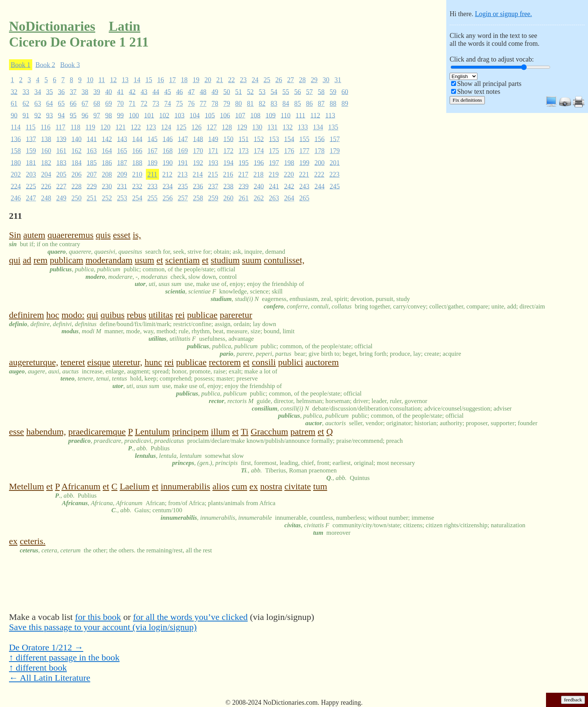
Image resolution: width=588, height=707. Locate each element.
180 (16, 162)
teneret (73, 362)
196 (259, 162)
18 (184, 80)
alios (221, 486)
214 (198, 174)
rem (40, 260)
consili (264, 362)
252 (107, 198)
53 (262, 92)
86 (309, 104)
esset (122, 235)
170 (198, 151)
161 (61, 151)
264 (289, 198)
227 (61, 186)
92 (38, 115)
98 (109, 115)
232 (137, 186)
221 (304, 174)
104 (195, 115)
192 (198, 162)
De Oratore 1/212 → (46, 647)
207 (92, 174)
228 (77, 186)
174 (259, 151)
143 (122, 139)
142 (107, 139)
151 (244, 139)
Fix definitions (467, 100)
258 (198, 198)
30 (326, 80)
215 (213, 174)
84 (286, 104)
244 (320, 186)
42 (132, 92)
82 (262, 104)
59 (333, 92)
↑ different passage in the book (64, 657)
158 (16, 151)
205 (61, 174)
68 (97, 104)
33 (26, 92)
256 (168, 198)
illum (220, 432)
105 (210, 115)
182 (46, 162)
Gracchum (269, 432)
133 (303, 127)
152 (259, 139)
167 (152, 151)
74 (168, 104)
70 (120, 104)
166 (137, 151)
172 (229, 151)
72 (144, 104)
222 (319, 174)
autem (34, 235)
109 (271, 115)
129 (242, 127)
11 (102, 80)
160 (46, 151)
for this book (98, 617)
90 (14, 115)
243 (304, 186)
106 (225, 115)
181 (31, 162)
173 (244, 151)
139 (61, 139)
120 (106, 127)
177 (304, 151)
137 (31, 139)
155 (304, 139)
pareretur (236, 315)
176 (289, 151)
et (160, 260)
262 (259, 198)
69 (109, 104)
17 (172, 80)
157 (335, 139)
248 (46, 198)
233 (152, 186)
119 (90, 127)
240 (259, 186)
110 (286, 115)
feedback (573, 700)
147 (183, 139)
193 (213, 162)
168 (168, 151)
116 (45, 127)
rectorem (225, 362)
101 (149, 115)
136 (16, 139)
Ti (244, 432)
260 (229, 198)
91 (26, 115)
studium (225, 260)
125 (181, 127)
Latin (124, 26)
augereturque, (34, 362)
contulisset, (284, 260)
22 (231, 80)
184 (77, 162)
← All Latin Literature (50, 678)
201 (335, 162)
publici (290, 362)
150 (229, 139)
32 (14, 92)
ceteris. (33, 541)
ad (27, 260)
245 (335, 186)
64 (49, 104)
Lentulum (152, 432)
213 (182, 174)
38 (85, 92)
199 (304, 162)
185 (92, 162)
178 (320, 151)
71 (132, 104)
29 (314, 80)
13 (125, 80)
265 (304, 198)
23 (243, 80)
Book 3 (70, 65)
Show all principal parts (489, 84)
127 (212, 127)
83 (274, 104)
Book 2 (46, 65)
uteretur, (127, 362)
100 (134, 115)
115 (30, 127)
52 (250, 92)
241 (274, 186)
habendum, (46, 432)
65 (61, 104)
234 (168, 186)
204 (46, 174)
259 (213, 198)
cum (239, 486)
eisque (99, 362)
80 (238, 104)
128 (227, 127)
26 (279, 80)
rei (180, 315)
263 (274, 198)
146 (168, 139)
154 (289, 139)
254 (137, 198)
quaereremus (71, 235)
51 (238, 92)
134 (318, 127)
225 (31, 186)
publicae (202, 315)
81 (250, 104)
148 (198, 139)
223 (334, 174)
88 (333, 104)
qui (15, 260)
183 (61, 162)
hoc (53, 315)
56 (298, 92)
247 (31, 198)
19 (196, 80)
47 (191, 92)
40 (109, 92)
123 (151, 127)
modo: (73, 315)
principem (190, 432)
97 (97, 115)
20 (208, 80)
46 (180, 92)
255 (152, 198)
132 (288, 127)
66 (73, 104)
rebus (136, 315)
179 (335, 151)
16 (160, 80)
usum (144, 260)
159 (31, 151)
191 (183, 162)
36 (61, 92)
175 (274, 151)
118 (75, 127)
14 (137, 80)
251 (92, 198)
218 (259, 174)
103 (179, 115)
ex (254, 486)
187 (122, 162)
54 (274, 92)
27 (291, 80)
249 (61, 198)
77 (203, 104)
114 (16, 127)
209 (122, 174)
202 (16, 174)
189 (152, 162)
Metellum (26, 486)
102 (164, 115)
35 (49, 92)
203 (31, 174)
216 (228, 174)
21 (220, 80)
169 (183, 151)
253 (122, 198)
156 (320, 139)
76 (191, 104)
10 (90, 80)
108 (256, 115)
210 (137, 174)
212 (167, 174)
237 (213, 186)
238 (229, 186)
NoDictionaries (52, 26)
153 (274, 139)
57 (309, 92)
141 (92, 139)
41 (120, 92)
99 (120, 115)
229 (92, 186)
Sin (15, 235)
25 (267, 80)
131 (272, 127)
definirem (26, 315)
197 (274, 162)
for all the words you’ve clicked (190, 617)
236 (198, 186)
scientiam (183, 260)
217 (243, 174)
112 (315, 115)
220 (289, 174)
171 (213, 151)
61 (14, 104)
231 (122, 186)
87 (321, 104)
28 (302, 80)
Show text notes (479, 92)
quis (103, 235)
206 (77, 174)
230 (107, 186)
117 (60, 127)
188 (137, 162)
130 (257, 127)
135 (333, 127)
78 (215, 104)
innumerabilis (185, 486)
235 (183, 186)
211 (152, 174)
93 (49, 115)
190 (168, 162)
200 (320, 162)
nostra (271, 486)
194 (229, 162)
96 (85, 115)
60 (345, 92)
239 (244, 186)
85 (298, 104)
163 (92, 151)
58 (321, 92)
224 (16, 186)
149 (213, 139)
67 (85, 104)
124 (166, 127)
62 (26, 104)
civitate (298, 486)
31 (338, 80)
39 (97, 92)
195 (244, 162)
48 (203, 92)
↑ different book (38, 668)
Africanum (81, 486)
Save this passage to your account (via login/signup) (103, 627)
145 (152, 139)
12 (113, 80)
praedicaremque (97, 432)
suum (252, 260)
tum (320, 486)
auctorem (322, 362)
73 (156, 104)
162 (77, 151)
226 (46, 186)
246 (16, 198)
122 (136, 127)
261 (244, 198)
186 (107, 162)
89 (345, 104)
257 (183, 198)
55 (286, 92)
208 (107, 174)
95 (73, 115)
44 (156, 92)
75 (180, 104)
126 (197, 127)
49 (215, 92)
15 (149, 80)
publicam (67, 260)
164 (107, 151)
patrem (303, 432)
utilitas (161, 315)
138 (46, 139)
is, (137, 235)
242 (289, 186)
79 (227, 104)
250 (77, 198)
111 (300, 115)
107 (240, 115)
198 (289, 162)
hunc (154, 362)
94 (61, 115)
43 (144, 92)
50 (227, 92)
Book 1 (21, 65)
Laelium (135, 486)
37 (73, 92)
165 (122, 151)
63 (38, 104)
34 (38, 92)
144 (137, 139)
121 (121, 127)
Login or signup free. (503, 14)
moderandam (109, 260)
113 (330, 115)
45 (168, 92)
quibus (112, 315)
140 (77, 139)
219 (274, 174)
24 (255, 80)
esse (16, 432)
